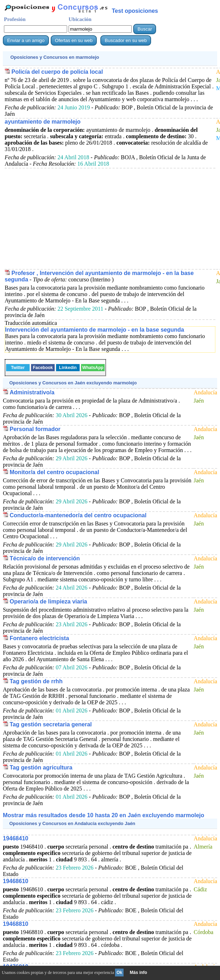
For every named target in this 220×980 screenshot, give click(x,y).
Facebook (43, 368)
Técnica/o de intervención (45, 558)
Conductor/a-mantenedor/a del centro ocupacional (78, 515)
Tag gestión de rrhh (36, 681)
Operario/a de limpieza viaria (48, 602)
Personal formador (35, 429)
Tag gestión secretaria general (51, 724)
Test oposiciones (135, 11)
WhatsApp (93, 368)
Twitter (18, 368)
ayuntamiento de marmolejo (43, 122)
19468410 (16, 838)
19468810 (16, 924)
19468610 (16, 881)
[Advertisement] (110, 218)
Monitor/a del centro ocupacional (54, 472)
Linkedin (68, 368)
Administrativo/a (32, 392)
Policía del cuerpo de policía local (57, 72)
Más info (138, 973)
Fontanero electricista (39, 638)
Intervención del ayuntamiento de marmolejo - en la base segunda (94, 330)
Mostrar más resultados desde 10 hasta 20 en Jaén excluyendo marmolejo (104, 815)
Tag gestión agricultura (41, 768)
